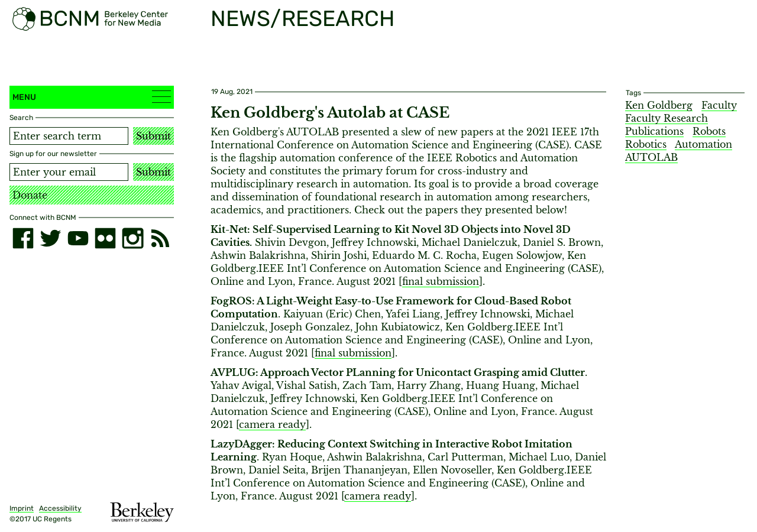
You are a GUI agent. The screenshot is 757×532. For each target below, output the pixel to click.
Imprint (22, 508)
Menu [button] (92, 97)
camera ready (272, 424)
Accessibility (60, 508)
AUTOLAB (651, 157)
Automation (703, 144)
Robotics (646, 144)
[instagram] (132, 238)
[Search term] (69, 136)
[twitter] (50, 238)
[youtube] (78, 238)
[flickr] (105, 238)
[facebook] (23, 238)
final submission (441, 281)
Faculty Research (667, 118)
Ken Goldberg (659, 105)
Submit (153, 136)
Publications (654, 131)
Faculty (719, 105)
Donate (30, 195)
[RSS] (160, 238)
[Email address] (69, 172)
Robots (709, 131)
